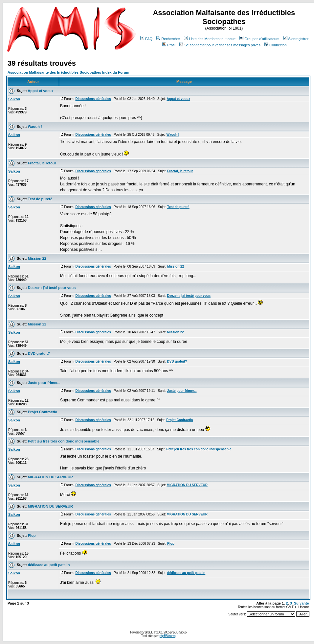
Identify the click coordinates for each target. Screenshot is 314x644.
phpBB (149, 632)
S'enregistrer (296, 39)
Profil (169, 45)
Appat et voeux (41, 91)
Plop (32, 536)
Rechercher (168, 39)
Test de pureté (40, 199)
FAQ (146, 39)
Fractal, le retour (42, 163)
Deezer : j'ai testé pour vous (52, 288)
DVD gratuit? (39, 353)
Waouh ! (35, 127)
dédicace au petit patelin (49, 565)
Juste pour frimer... (44, 383)
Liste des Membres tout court (210, 39)
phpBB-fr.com (167, 636)
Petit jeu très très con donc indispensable (64, 441)
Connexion (276, 45)
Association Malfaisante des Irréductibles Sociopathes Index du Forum (68, 72)
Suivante (302, 603)
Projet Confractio (43, 412)
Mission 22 (37, 258)
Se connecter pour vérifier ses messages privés (220, 45)
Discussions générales (93, 99)
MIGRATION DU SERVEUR (50, 477)
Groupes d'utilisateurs (259, 39)
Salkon (14, 99)
